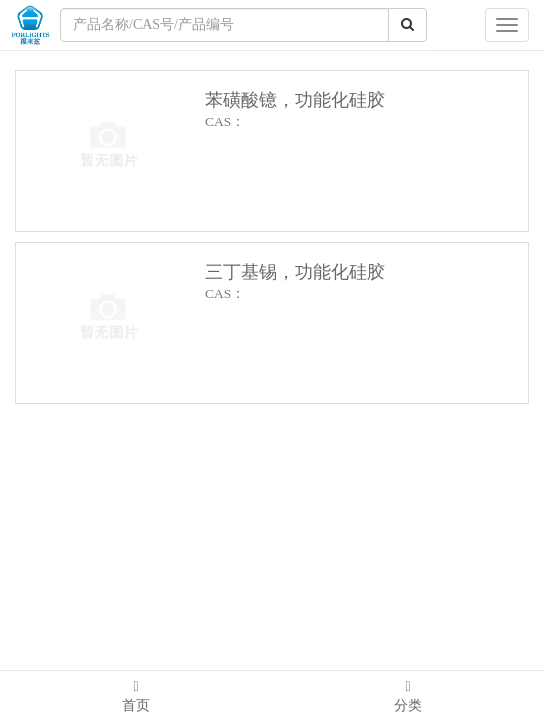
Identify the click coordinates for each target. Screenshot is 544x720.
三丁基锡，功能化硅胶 (295, 272)
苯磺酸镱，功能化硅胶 (295, 100)
